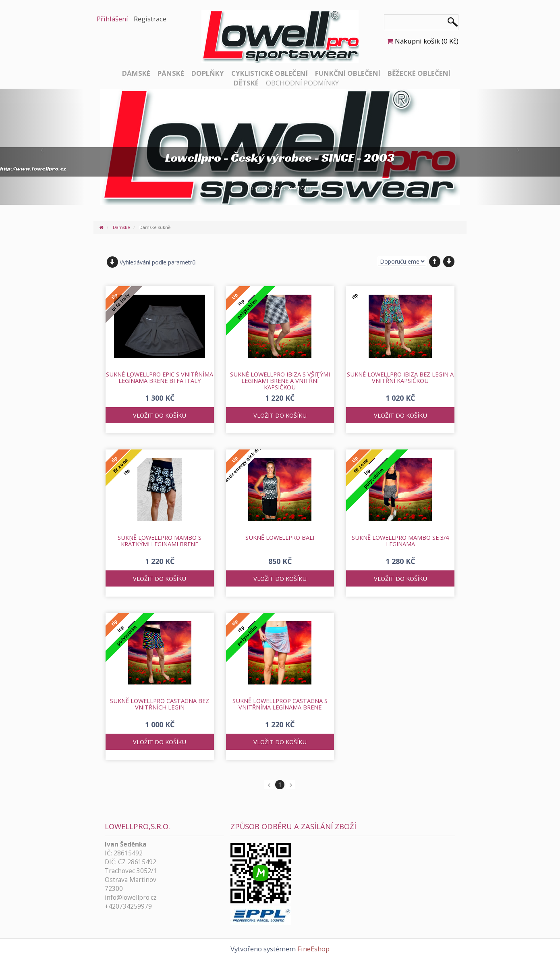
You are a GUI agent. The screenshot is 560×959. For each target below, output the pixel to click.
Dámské (136, 73)
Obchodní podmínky (302, 83)
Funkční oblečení (348, 73)
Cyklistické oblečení (270, 73)
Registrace (150, 19)
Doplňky (208, 73)
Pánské (171, 73)
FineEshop (313, 949)
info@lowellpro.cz (131, 898)
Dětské (246, 83)
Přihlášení (112, 19)
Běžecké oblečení (419, 73)
